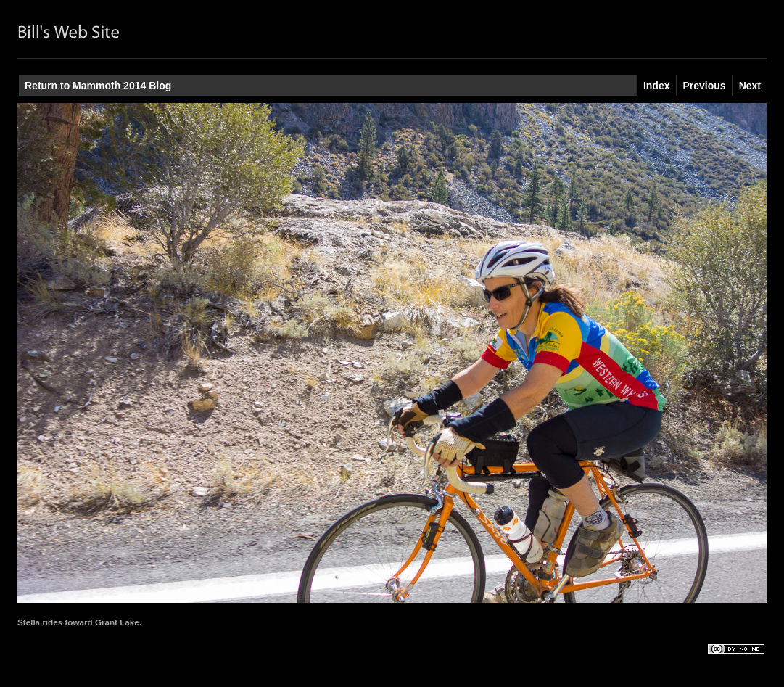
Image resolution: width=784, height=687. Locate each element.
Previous (705, 86)
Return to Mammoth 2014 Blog (98, 86)
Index (657, 86)
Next (750, 86)
